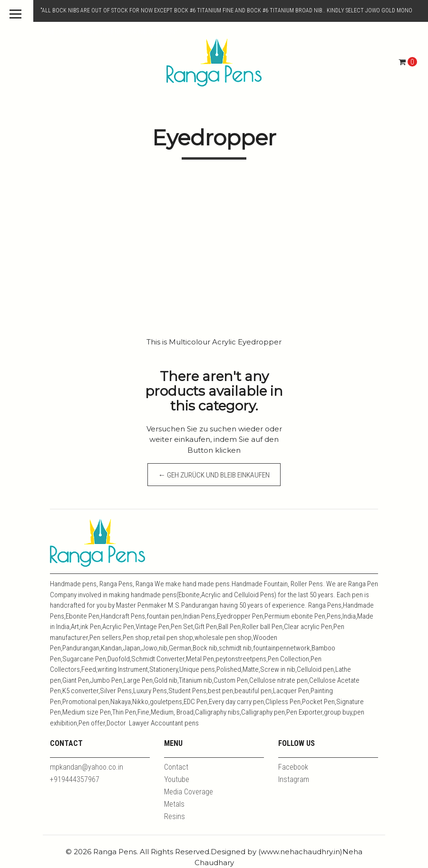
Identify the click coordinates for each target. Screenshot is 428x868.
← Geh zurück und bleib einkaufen (214, 478)
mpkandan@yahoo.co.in (87, 767)
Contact (176, 767)
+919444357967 (75, 779)
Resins (175, 816)
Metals (174, 804)
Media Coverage (189, 792)
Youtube (177, 779)
